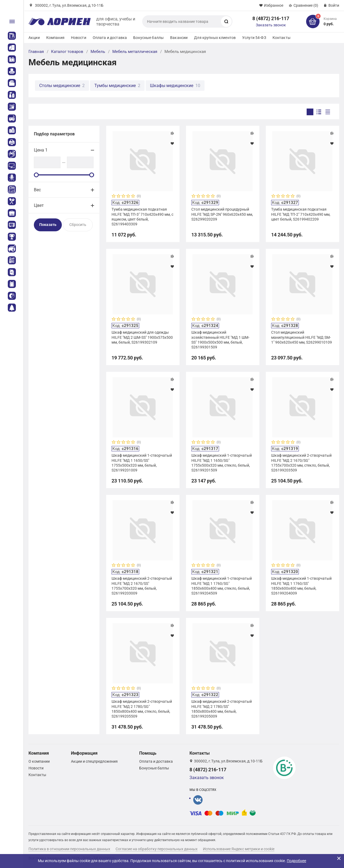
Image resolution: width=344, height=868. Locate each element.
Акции (34, 38)
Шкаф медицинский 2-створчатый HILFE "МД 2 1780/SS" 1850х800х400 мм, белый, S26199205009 (222, 709)
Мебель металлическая (135, 52)
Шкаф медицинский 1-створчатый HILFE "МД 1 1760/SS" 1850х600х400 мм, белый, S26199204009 (301, 586)
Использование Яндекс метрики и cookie (239, 849)
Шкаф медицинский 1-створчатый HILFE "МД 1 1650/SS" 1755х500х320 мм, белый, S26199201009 (142, 463)
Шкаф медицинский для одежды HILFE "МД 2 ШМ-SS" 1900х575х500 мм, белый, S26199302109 (142, 337)
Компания (55, 38)
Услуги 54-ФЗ (254, 38)
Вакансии (179, 38)
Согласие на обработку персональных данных (157, 849)
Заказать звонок (271, 25)
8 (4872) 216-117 (271, 18)
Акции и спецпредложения (94, 761)
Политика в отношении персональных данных (69, 849)
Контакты (282, 38)
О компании (39, 761)
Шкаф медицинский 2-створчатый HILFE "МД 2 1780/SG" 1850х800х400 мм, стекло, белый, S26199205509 (142, 709)
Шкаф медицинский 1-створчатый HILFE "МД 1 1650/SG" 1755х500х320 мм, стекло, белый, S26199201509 (222, 463)
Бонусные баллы (148, 38)
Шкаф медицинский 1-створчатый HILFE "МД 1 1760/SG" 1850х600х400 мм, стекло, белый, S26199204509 (222, 586)
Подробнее (296, 861)
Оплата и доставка (110, 38)
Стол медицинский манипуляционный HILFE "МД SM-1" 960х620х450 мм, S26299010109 (302, 337)
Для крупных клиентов (215, 38)
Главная (36, 52)
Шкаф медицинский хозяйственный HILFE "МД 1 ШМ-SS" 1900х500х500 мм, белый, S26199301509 (220, 340)
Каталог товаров (67, 52)
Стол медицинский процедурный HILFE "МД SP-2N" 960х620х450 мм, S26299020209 (222, 214)
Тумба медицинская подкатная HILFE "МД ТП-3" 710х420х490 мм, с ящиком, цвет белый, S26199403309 (142, 217)
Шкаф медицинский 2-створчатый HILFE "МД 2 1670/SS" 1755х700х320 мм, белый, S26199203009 (142, 586)
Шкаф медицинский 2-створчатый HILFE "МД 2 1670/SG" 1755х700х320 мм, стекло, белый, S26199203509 (301, 463)
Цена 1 (41, 150)
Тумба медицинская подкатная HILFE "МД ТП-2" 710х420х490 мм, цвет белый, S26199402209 (301, 214)
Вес (37, 190)
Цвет (39, 205)
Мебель (98, 52)
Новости (79, 38)
